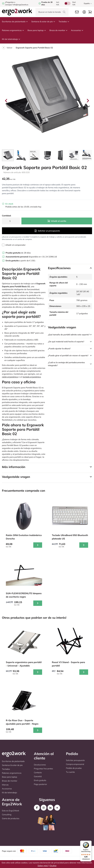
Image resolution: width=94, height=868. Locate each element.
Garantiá (38, 776)
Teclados (64, 21)
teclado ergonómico (32, 377)
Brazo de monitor (59, 30)
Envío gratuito (40, 780)
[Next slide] (88, 101)
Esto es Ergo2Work (11, 811)
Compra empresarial (75, 764)
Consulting (7, 814)
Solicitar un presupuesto (47, 231)
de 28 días (18, 253)
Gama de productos (11, 818)
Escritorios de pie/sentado (15, 21)
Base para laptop (37, 30)
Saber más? (43, 866)
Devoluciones (40, 765)
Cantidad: (7, 216)
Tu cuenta (70, 772)
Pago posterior (40, 784)
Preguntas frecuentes (43, 769)
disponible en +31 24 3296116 (31, 257)
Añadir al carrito (57, 221)
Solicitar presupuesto (75, 760)
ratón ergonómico (10, 377)
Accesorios (77, 30)
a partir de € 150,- (21, 261)
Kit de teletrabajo (11, 39)
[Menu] (90, 842)
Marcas (5, 785)
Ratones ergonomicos (13, 30)
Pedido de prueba (74, 768)
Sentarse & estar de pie (43, 21)
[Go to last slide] (6, 101)
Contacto (38, 772)
